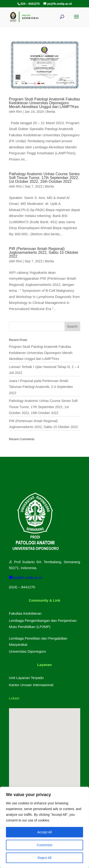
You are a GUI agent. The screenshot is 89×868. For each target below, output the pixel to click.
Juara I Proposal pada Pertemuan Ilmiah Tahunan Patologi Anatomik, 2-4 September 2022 (41, 387)
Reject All (44, 858)
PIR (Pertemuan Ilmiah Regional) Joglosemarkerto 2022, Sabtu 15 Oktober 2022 (44, 252)
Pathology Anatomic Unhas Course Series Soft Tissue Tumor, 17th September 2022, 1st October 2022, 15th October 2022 (44, 178)
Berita (51, 112)
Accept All (44, 832)
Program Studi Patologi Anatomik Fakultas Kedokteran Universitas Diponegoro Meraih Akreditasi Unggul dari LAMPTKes (45, 103)
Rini (19, 112)
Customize (44, 845)
